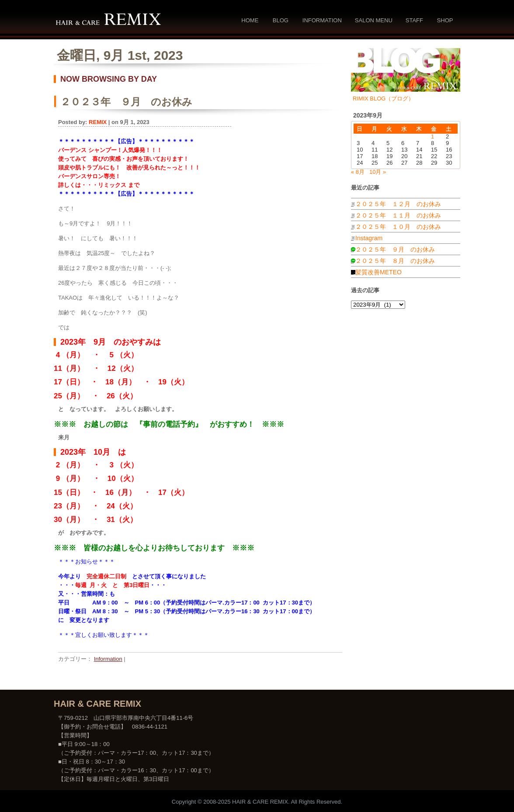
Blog (281, 20)
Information (322, 20)
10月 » (378, 172)
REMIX (98, 122)
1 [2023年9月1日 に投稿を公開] (432, 136)
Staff (414, 20)
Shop (445, 20)
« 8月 (358, 172)
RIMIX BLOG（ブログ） (384, 98)
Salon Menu (374, 20)
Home (250, 20)
